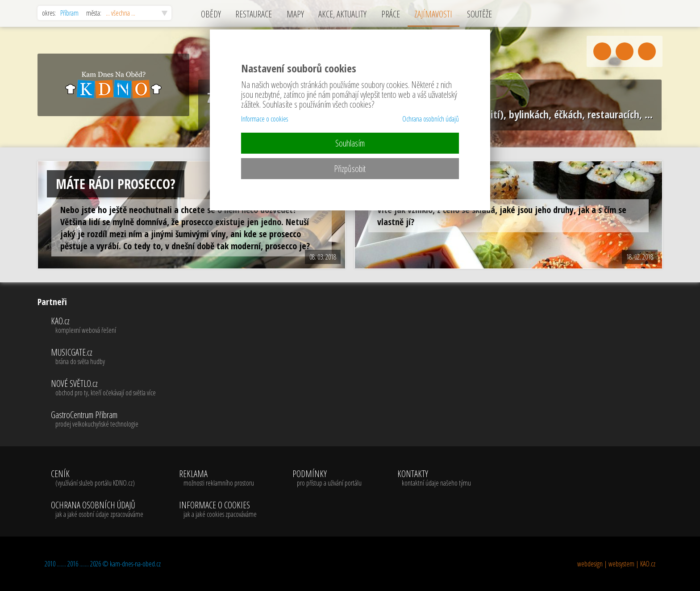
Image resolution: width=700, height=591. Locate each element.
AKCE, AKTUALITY (342, 14)
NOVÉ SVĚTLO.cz (103, 388)
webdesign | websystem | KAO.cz (616, 564)
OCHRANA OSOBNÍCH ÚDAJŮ (97, 510)
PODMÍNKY (327, 478)
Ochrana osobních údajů (431, 119)
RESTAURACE (254, 14)
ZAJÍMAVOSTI (433, 14)
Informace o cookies (265, 119)
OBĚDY (211, 14)
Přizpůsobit (350, 169)
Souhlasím (350, 143)
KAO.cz (103, 326)
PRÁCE (391, 14)
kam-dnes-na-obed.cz (135, 564)
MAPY (295, 14)
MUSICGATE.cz (103, 357)
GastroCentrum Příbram (103, 419)
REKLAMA (218, 478)
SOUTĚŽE (479, 14)
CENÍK (97, 478)
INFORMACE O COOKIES (218, 510)
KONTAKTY (434, 478)
